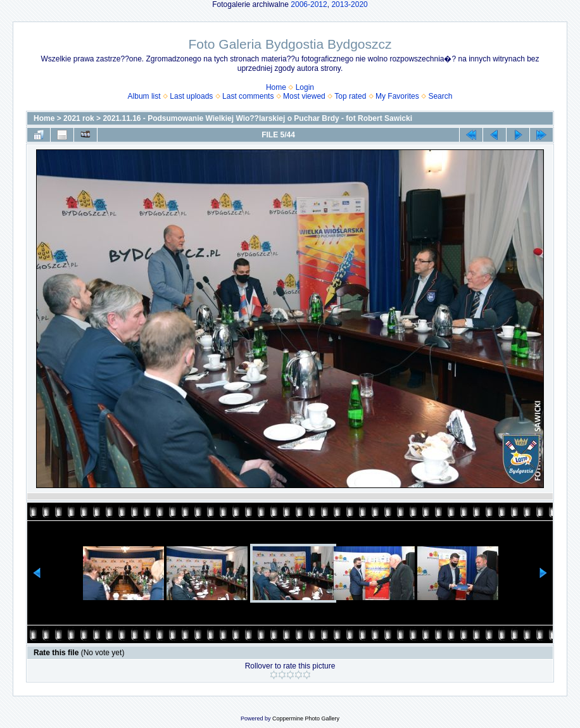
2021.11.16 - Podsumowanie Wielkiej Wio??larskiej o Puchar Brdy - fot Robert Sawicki (257, 118)
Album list (144, 96)
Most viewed (304, 96)
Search (440, 96)
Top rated (350, 96)
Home (276, 87)
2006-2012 (309, 4)
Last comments (248, 96)
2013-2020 (349, 4)
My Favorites (397, 96)
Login (305, 87)
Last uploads (191, 96)
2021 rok (79, 118)
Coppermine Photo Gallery (306, 719)
